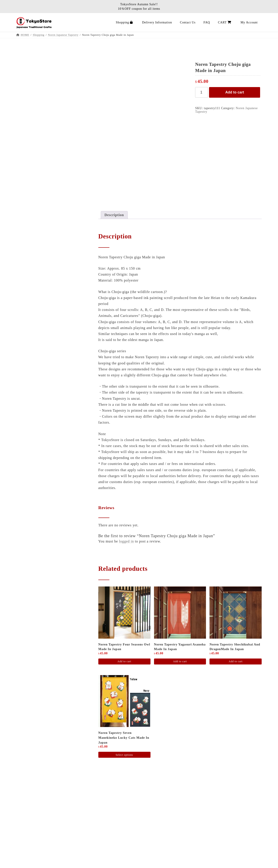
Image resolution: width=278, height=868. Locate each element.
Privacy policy (40, 843)
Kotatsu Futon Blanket (35, 125)
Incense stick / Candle (35, 311)
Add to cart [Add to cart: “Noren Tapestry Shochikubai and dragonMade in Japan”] (236, 661)
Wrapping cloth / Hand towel (40, 230)
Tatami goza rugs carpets (37, 117)
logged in (127, 541)
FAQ (32, 835)
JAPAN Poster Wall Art (36, 100)
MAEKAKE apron (32, 92)
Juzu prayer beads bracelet (38, 303)
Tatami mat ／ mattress (36, 109)
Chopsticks (27, 222)
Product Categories (33, 319)
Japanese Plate (30, 206)
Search (73, 54)
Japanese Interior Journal (48, 809)
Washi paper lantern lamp (37, 149)
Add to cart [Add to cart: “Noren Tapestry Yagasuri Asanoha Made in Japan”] (180, 661)
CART (33, 852)
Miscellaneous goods (34, 262)
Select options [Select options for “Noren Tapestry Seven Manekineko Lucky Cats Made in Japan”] (124, 755)
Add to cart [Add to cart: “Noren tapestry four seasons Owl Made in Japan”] (124, 661)
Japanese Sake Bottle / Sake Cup (42, 254)
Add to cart (235, 92)
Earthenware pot (31, 190)
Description (114, 215)
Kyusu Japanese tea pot (36, 238)
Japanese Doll (29, 173)
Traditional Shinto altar (36, 279)
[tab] (114, 215)
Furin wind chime (32, 165)
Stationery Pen (30, 76)
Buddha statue (29, 287)
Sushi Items (28, 214)
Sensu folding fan (32, 157)
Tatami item (28, 141)
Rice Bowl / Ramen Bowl (37, 198)
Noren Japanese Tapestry (37, 182)
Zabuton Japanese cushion (38, 133)
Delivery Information (45, 826)
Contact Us (37, 860)
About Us (36, 801)
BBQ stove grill (31, 84)
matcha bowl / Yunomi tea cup (41, 246)
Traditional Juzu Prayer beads (40, 295)
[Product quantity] (202, 92)
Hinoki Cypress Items (35, 270)
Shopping (36, 818)
